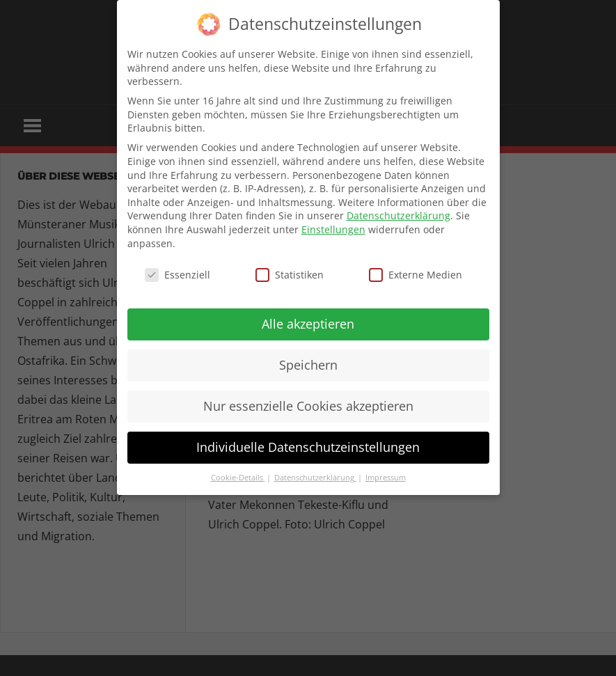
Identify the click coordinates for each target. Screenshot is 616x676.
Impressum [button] (386, 478)
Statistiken (290, 275)
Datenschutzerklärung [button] (315, 478)
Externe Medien (416, 275)
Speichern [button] (308, 365)
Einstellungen (333, 229)
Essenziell (177, 275)
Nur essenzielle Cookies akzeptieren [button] (308, 406)
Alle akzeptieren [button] (308, 324)
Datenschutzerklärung (398, 215)
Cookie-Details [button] (238, 478)
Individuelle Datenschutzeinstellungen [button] (308, 447)
